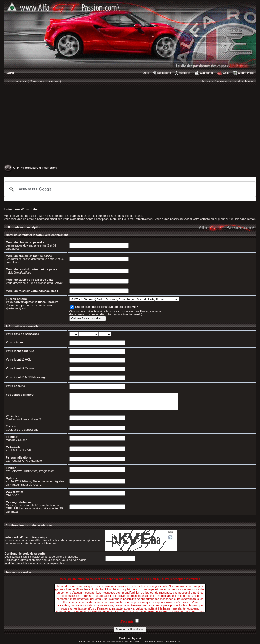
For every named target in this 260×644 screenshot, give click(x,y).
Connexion (37, 81)
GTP (16, 168)
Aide (146, 73)
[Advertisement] (130, 125)
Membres (185, 73)
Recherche (164, 73)
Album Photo (246, 73)
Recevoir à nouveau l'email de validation (228, 81)
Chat (226, 73)
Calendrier (206, 73)
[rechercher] (129, 189)
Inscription (53, 81)
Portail (10, 73)
